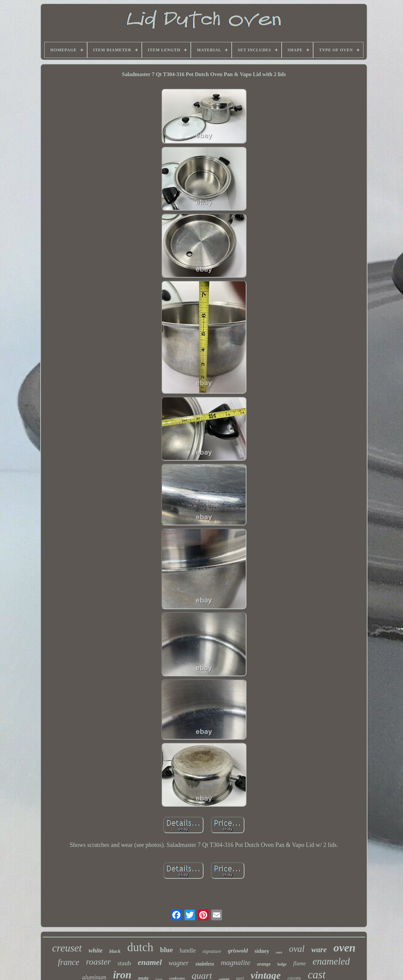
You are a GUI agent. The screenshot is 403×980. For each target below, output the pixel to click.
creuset (67, 948)
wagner (179, 963)
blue (166, 950)
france (69, 962)
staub (124, 963)
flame (300, 963)
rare (279, 952)
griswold (238, 951)
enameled (331, 961)
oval (297, 949)
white (96, 950)
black (115, 951)
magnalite (236, 962)
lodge (282, 964)
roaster (98, 962)
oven (344, 948)
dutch (140, 947)
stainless (205, 964)
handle (188, 950)
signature (212, 951)
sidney (262, 951)
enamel (150, 962)
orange (264, 964)
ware (319, 950)
